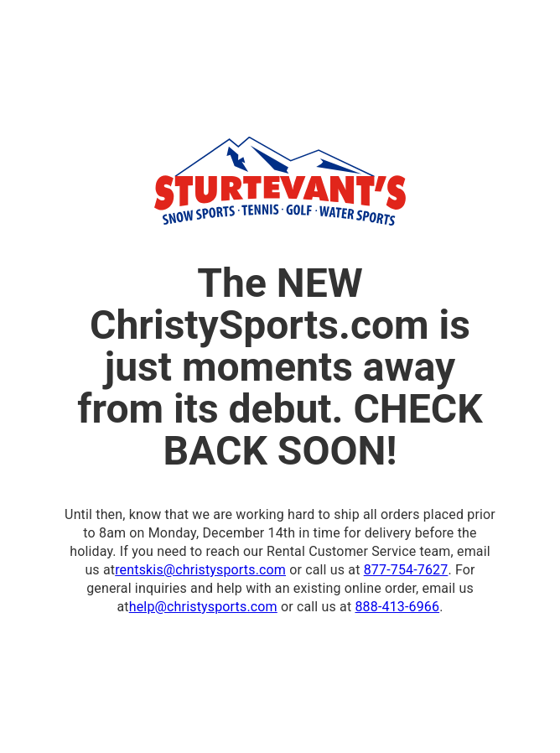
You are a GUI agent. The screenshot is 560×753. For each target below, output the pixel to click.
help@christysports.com (203, 607)
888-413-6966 (397, 607)
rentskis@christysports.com (200, 570)
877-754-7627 (406, 570)
